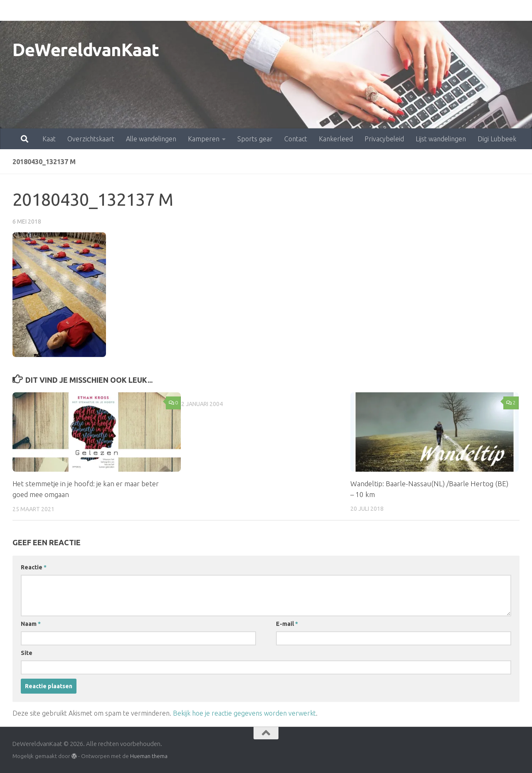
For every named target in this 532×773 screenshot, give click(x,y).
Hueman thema (149, 756)
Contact (259, 10)
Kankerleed (299, 10)
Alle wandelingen (115, 10)
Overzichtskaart (54, 10)
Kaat (12, 10)
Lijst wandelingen (404, 10)
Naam (31, 623)
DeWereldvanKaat (86, 50)
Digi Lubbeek (460, 10)
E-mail (287, 623)
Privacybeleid (348, 10)
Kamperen (167, 10)
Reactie (34, 567)
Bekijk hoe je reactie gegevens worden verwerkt (244, 713)
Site (27, 652)
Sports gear (218, 10)
